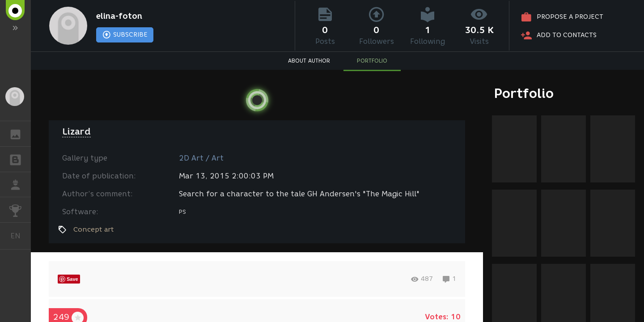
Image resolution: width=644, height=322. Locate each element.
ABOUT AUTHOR (309, 61)
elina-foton (119, 16)
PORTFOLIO (372, 61)
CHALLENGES (20, 209)
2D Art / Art (201, 158)
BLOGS (20, 159)
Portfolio (524, 93)
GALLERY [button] (20, 134)
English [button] (19, 236)
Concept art (93, 229)
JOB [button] (20, 185)
